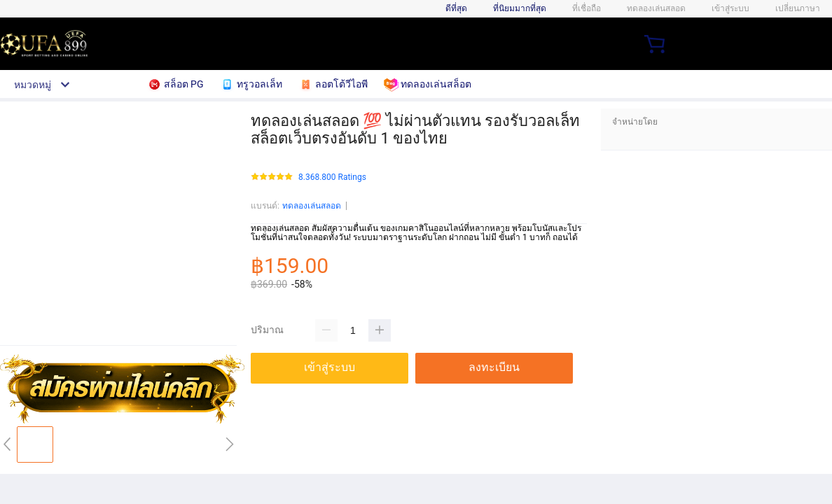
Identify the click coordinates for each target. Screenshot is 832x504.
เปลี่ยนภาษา (798, 8)
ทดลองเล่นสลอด (312, 206)
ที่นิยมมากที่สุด (520, 8)
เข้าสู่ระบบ (730, 8)
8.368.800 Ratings (332, 177)
